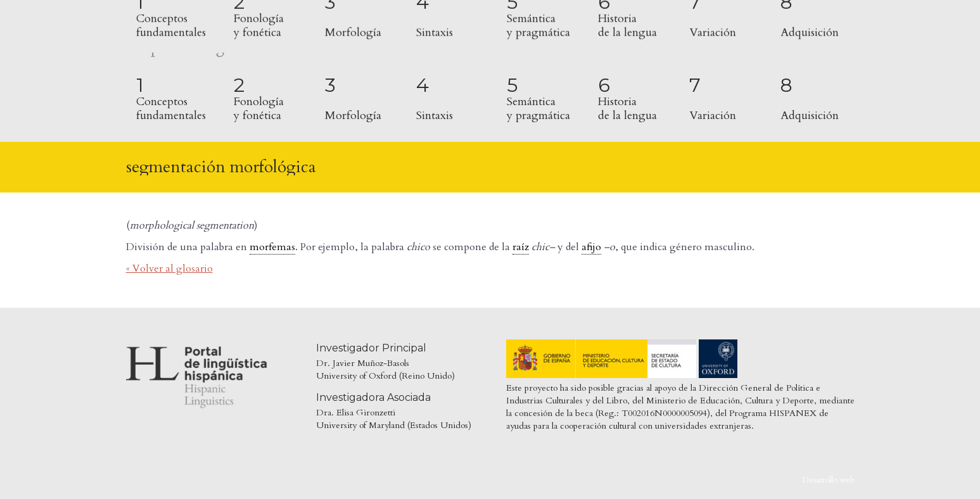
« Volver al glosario (169, 268)
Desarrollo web (828, 480)
